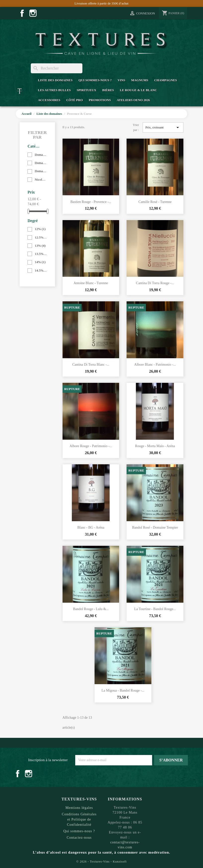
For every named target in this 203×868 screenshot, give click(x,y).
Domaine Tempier (41, 163)
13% (40, 246)
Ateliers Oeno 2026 (133, 100)
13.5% (41, 254)
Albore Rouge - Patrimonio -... (91, 446)
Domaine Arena (41, 155)
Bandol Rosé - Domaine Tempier (155, 528)
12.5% (41, 237)
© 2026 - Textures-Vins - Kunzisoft (102, 862)
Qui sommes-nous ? (95, 80)
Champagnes (165, 80)
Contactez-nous (79, 838)
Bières (108, 90)
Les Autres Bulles (54, 90)
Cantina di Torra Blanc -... (91, 365)
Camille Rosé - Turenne (155, 202)
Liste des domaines (55, 80)
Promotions (100, 100)
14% (40, 262)
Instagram (33, 13)
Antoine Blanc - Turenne (91, 283)
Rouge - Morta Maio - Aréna (155, 446)
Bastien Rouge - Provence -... (91, 202)
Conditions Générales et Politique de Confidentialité (79, 819)
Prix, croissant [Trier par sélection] (163, 127)
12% (40, 229)
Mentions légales (79, 808)
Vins (121, 80)
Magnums (140, 80)
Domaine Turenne (41, 171)
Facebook (22, 13)
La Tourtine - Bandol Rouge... (155, 609)
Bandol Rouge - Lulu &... (91, 609)
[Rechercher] (57, 68)
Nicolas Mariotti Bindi (41, 179)
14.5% (41, 270)
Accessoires (49, 100)
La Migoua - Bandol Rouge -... (123, 690)
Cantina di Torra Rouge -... (155, 283)
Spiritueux (86, 90)
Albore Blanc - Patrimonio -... (155, 365)
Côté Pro (74, 100)
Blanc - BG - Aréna (91, 528)
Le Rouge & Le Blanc (138, 90)
